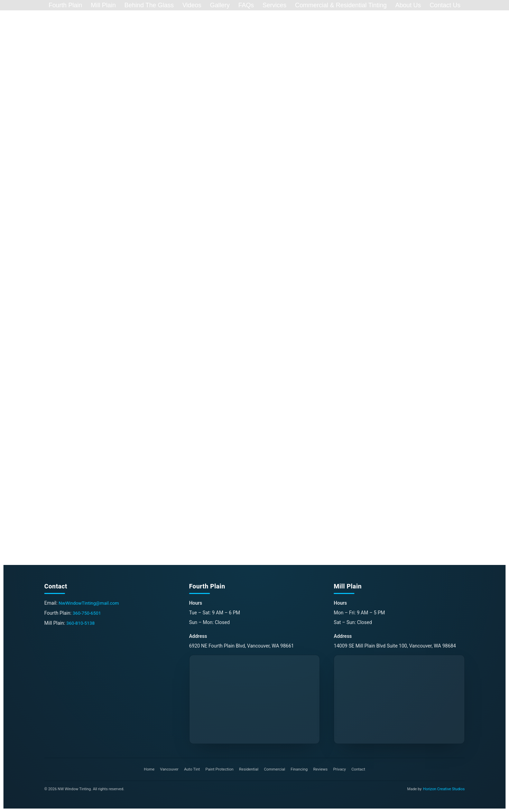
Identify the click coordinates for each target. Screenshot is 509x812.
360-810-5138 (81, 623)
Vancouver (166, 769)
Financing (301, 769)
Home (145, 769)
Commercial (275, 769)
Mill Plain (103, 5)
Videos (192, 5)
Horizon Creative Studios (444, 789)
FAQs (246, 5)
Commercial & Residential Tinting (341, 5)
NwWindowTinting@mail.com (91, 603)
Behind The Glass (149, 5)
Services (274, 5)
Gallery (220, 5)
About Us (408, 5)
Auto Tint (189, 769)
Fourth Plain (66, 5)
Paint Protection (218, 769)
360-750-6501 (87, 613)
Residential (248, 769)
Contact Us (445, 5)
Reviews (323, 769)
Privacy (343, 769)
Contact (363, 769)
